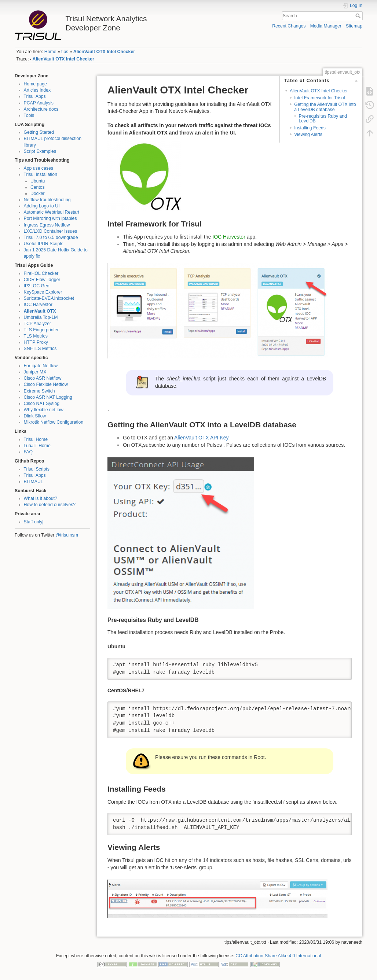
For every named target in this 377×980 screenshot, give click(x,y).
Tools (29, 115)
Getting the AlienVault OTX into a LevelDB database (325, 107)
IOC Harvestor (38, 305)
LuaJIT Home (37, 446)
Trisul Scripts (37, 469)
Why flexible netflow (44, 410)
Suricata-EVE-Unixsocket (49, 298)
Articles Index (37, 90)
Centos (38, 187)
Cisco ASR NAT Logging (48, 397)
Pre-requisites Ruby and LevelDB (323, 119)
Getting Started (39, 132)
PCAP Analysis (39, 103)
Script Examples (40, 151)
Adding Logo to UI (42, 206)
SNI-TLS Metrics (40, 349)
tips (65, 52)
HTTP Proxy (36, 342)
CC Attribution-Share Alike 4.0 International (278, 956)
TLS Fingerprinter (41, 330)
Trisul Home (36, 439)
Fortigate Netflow (41, 366)
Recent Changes (289, 26)
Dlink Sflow (35, 416)
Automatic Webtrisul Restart (52, 212)
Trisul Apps (35, 96)
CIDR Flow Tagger (42, 280)
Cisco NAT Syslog (42, 404)
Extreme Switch (39, 391)
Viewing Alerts (308, 135)
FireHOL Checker (41, 273)
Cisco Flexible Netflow (46, 384)
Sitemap (354, 26)
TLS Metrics (36, 336)
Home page (35, 84)
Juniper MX (35, 372)
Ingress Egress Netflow (47, 225)
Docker (38, 194)
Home (50, 52)
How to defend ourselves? (50, 505)
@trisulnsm (67, 535)
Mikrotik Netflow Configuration (54, 422)
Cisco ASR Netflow (43, 378)
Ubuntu (38, 181)
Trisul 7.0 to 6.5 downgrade (51, 237)
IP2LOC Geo (37, 286)
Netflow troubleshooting (47, 200)
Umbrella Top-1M (41, 317)
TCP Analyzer (38, 324)
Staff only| (34, 522)
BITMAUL (34, 482)
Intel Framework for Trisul (319, 98)
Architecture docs (41, 109)
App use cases (39, 168)
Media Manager (326, 26)
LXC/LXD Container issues (51, 231)
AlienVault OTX (40, 311)
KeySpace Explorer (43, 292)
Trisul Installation (41, 174)
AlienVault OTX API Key (201, 438)
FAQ (28, 452)
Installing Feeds (310, 128)
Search (359, 16)
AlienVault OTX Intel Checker (104, 52)
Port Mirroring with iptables (50, 218)
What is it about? (41, 498)
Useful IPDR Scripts (44, 244)
